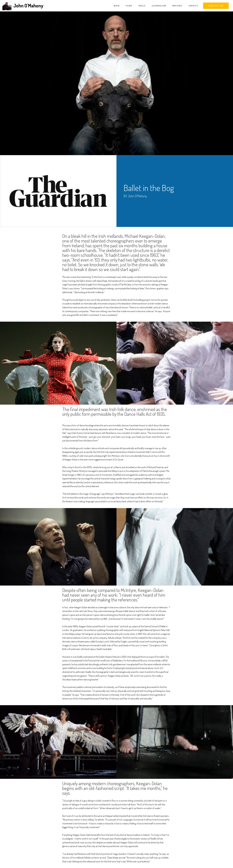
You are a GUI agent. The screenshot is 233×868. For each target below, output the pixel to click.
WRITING (177, 6)
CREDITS (193, 6)
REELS (142, 6)
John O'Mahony (28, 6)
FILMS (129, 6)
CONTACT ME (216, 6)
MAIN (117, 6)
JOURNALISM (159, 6)
